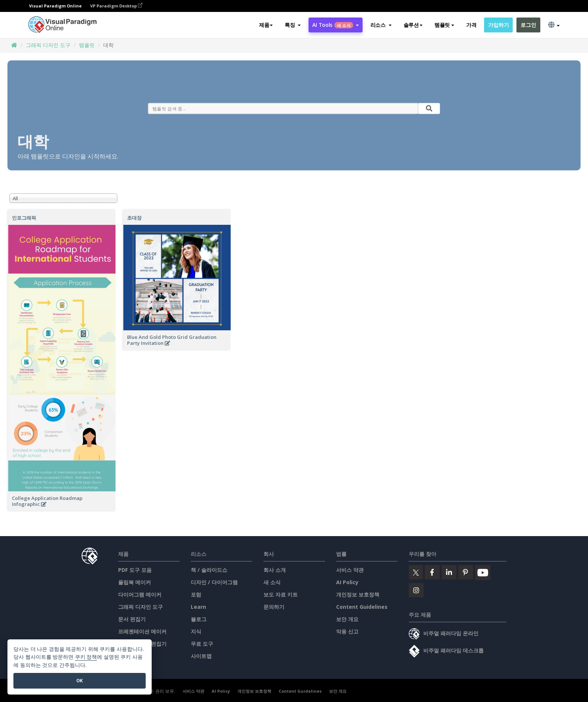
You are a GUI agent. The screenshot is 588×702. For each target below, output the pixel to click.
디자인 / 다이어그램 (214, 582)
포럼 (196, 594)
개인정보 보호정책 (358, 594)
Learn (198, 607)
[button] (293, 25)
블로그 (199, 619)
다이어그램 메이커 (140, 594)
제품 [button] (266, 25)
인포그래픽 (24, 218)
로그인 (528, 25)
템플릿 (87, 45)
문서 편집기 (132, 619)
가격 (471, 25)
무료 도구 (202, 644)
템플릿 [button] (444, 25)
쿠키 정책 (86, 657)
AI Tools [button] (335, 25)
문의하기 (274, 607)
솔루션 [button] (413, 25)
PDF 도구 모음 (135, 570)
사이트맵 (201, 656)
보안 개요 (347, 619)
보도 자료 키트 (281, 594)
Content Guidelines (362, 607)
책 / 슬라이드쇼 (209, 570)
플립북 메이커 (135, 582)
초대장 (134, 218)
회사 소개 (275, 570)
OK (80, 681)
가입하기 (498, 25)
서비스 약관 (350, 570)
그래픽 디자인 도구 (48, 45)
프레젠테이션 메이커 (142, 631)
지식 (196, 631)
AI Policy (347, 582)
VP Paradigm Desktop (116, 6)
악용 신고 (347, 631)
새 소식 (272, 582)
